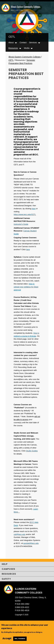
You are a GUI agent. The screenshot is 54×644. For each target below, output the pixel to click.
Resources (13, 48)
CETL (12, 37)
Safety (6, 579)
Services (33, 43)
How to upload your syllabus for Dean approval (26, 287)
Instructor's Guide (21, 224)
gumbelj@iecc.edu (31, 543)
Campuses (8, 569)
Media (27, 48)
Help (5, 564)
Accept (7, 638)
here (34, 209)
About (11, 43)
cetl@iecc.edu (19, 534)
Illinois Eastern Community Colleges (24, 57)
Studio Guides (32, 451)
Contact (23, 43)
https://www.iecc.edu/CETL (25, 214)
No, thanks (20, 639)
